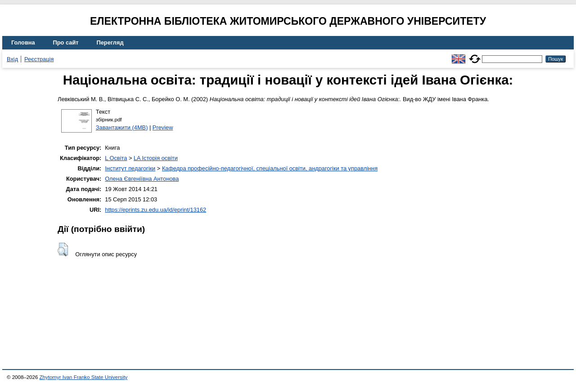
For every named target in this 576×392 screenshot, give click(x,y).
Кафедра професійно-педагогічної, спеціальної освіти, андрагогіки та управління (270, 168)
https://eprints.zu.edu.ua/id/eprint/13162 (155, 210)
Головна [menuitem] (23, 42)
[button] (63, 249)
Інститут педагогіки (130, 168)
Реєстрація (39, 59)
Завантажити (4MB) (122, 127)
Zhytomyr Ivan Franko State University (84, 377)
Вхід (12, 59)
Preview (163, 127)
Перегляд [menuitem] (110, 42)
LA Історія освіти (156, 158)
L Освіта (116, 158)
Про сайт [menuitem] (66, 42)
